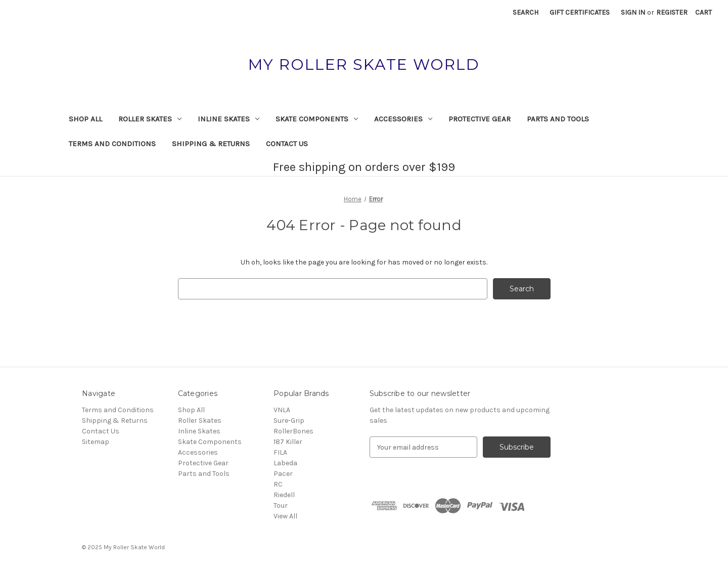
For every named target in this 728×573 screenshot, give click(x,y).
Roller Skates (150, 119)
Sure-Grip (289, 421)
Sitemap (96, 442)
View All (285, 516)
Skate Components (317, 119)
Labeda (285, 463)
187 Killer (288, 442)
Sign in (633, 12)
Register (672, 12)
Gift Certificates (580, 12)
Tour (281, 505)
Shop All (85, 119)
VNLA (282, 410)
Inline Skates (229, 119)
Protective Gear (480, 119)
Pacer (283, 474)
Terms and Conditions (112, 144)
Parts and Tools (558, 119)
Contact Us (287, 144)
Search (526, 12)
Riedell (284, 495)
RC (278, 484)
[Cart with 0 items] (703, 12)
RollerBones (293, 431)
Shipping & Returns (211, 144)
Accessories (403, 119)
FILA (280, 452)
